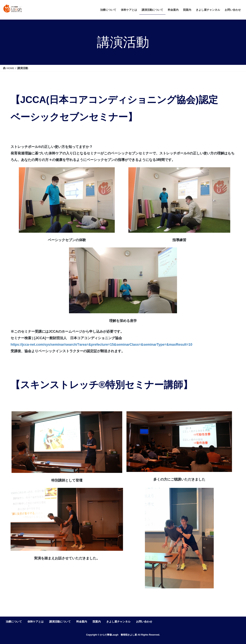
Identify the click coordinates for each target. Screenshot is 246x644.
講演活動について (60, 622)
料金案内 (82, 622)
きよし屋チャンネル (118, 622)
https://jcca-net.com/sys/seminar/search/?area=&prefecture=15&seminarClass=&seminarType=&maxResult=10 (101, 345)
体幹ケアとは (36, 622)
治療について (14, 622)
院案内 (97, 622)
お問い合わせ (144, 622)
